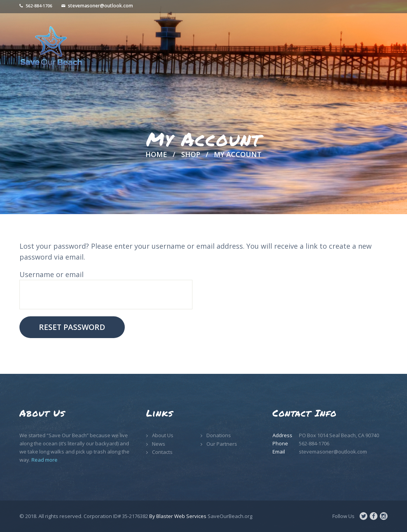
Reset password (72, 327)
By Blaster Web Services (178, 516)
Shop (191, 154)
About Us (163, 435)
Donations (219, 435)
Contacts (162, 452)
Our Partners (222, 444)
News (159, 444)
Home (156, 154)
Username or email (52, 274)
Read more (45, 460)
